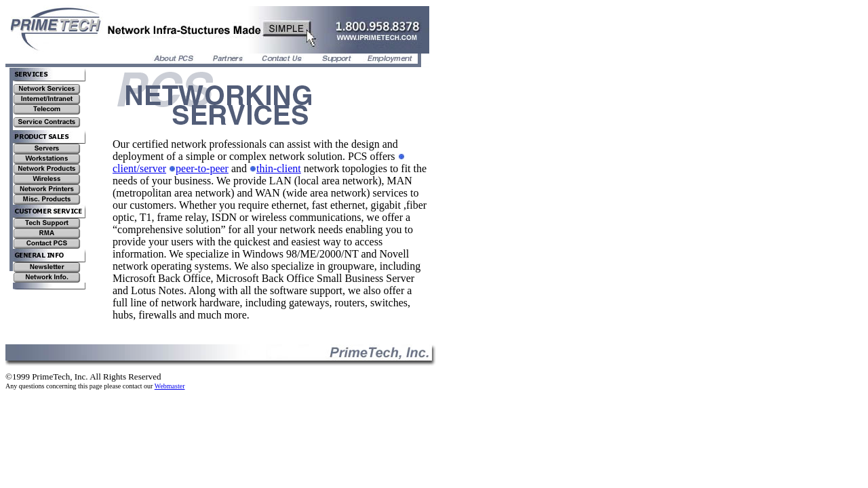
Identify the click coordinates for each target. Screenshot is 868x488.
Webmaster (170, 386)
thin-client (275, 168)
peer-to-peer (199, 168)
